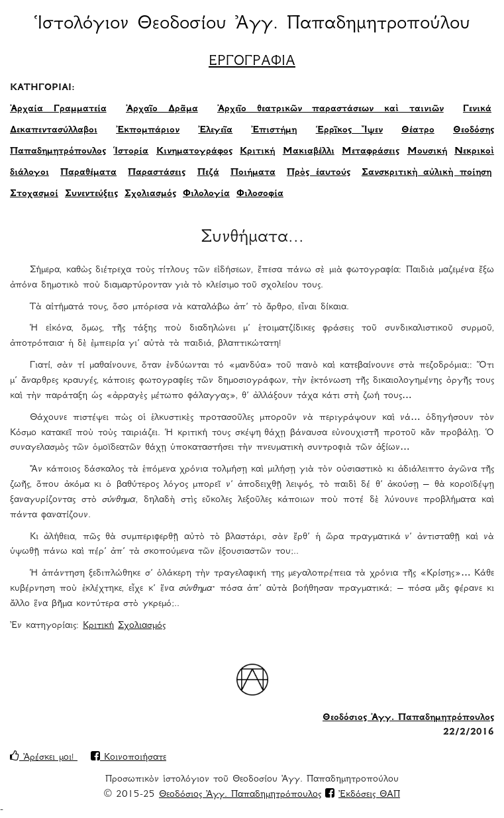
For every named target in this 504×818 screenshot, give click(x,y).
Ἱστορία (131, 152)
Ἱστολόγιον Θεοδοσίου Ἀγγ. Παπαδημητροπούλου (252, 25)
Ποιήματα (253, 173)
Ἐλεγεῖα (215, 130)
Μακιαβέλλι (309, 152)
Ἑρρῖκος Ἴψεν (349, 130)
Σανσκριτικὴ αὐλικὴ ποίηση (427, 173)
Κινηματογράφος (194, 152)
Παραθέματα (88, 173)
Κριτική (257, 152)
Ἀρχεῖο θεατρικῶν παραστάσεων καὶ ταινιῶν (330, 109)
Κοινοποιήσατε (128, 758)
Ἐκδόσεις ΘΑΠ (369, 795)
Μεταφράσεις (371, 152)
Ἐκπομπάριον (148, 130)
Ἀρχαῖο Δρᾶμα (162, 109)
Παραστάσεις (157, 173)
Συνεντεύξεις (91, 194)
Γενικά (477, 109)
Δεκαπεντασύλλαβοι (54, 130)
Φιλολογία (206, 194)
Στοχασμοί (34, 194)
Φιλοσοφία (260, 194)
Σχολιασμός (150, 194)
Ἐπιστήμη (274, 130)
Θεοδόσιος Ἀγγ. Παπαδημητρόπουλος (408, 718)
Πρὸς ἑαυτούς (319, 173)
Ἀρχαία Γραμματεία (58, 109)
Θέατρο (418, 130)
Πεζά (208, 173)
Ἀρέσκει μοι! (44, 758)
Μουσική (427, 152)
